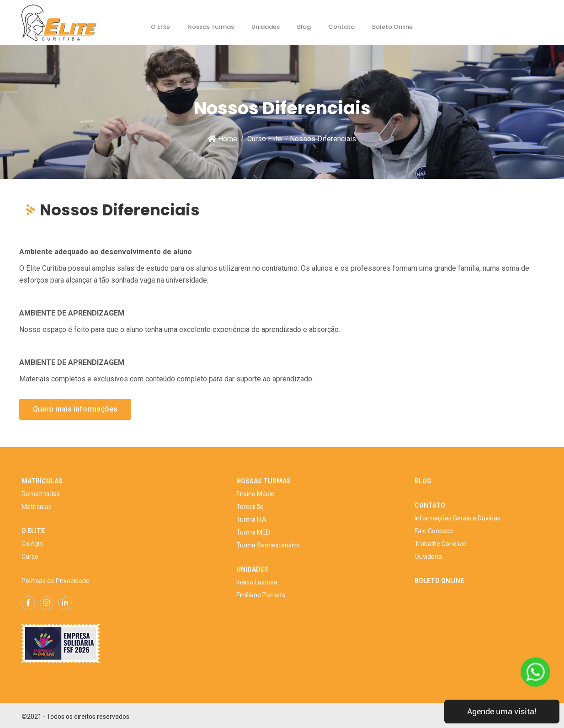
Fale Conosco (434, 531)
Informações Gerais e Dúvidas (458, 518)
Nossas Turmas (211, 27)
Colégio (32, 544)
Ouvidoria (428, 557)
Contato (341, 27)
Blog (304, 27)
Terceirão (250, 507)
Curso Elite (265, 139)
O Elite (160, 27)
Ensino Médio (255, 494)
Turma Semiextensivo (268, 545)
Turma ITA (251, 519)
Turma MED (253, 532)
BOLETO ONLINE (439, 581)
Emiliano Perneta (261, 595)
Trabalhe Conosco (441, 544)
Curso (30, 557)
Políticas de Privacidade (56, 581)
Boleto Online (392, 27)
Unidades (266, 27)
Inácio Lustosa (257, 582)
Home (223, 139)
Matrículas (37, 507)
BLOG (423, 481)
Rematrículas (41, 494)
